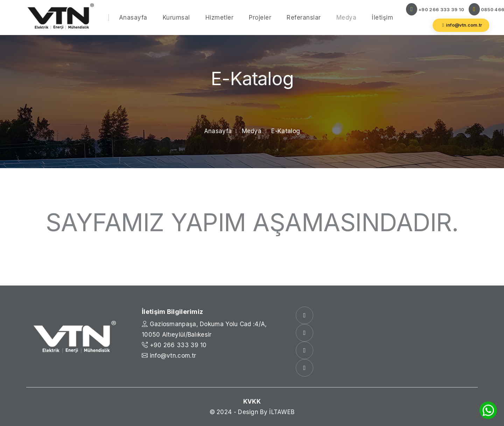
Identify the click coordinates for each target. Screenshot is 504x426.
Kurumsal (176, 18)
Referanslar (304, 18)
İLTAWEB (282, 412)
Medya (346, 18)
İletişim (382, 18)
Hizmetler (220, 18)
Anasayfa (133, 18)
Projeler (260, 18)
